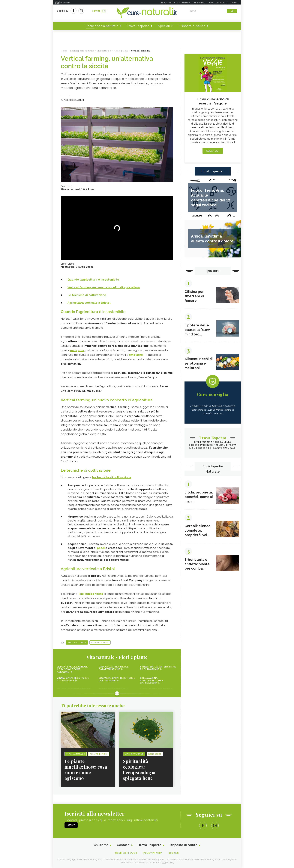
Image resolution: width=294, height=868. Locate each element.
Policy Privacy (153, 853)
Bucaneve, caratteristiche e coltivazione (117, 680)
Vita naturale (77, 643)
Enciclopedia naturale (102, 26)
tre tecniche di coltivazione (112, 478)
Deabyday (166, 3)
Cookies (174, 853)
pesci (101, 548)
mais (73, 350)
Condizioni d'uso (126, 853)
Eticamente (199, 3)
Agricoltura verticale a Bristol (89, 303)
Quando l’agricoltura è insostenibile (93, 280)
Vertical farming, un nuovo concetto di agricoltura (104, 288)
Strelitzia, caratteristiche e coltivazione (158, 668)
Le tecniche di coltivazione (87, 295)
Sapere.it (235, 3)
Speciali (164, 26)
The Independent (91, 594)
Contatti (123, 845)
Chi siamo (101, 845)
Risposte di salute (192, 26)
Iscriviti (99, 11)
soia (81, 350)
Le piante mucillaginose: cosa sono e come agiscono (73, 670)
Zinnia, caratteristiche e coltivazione (73, 680)
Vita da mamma (182, 3)
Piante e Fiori (100, 643)
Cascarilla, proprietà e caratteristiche (114, 668)
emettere (136, 355)
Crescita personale (218, 3)
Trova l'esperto (138, 26)
